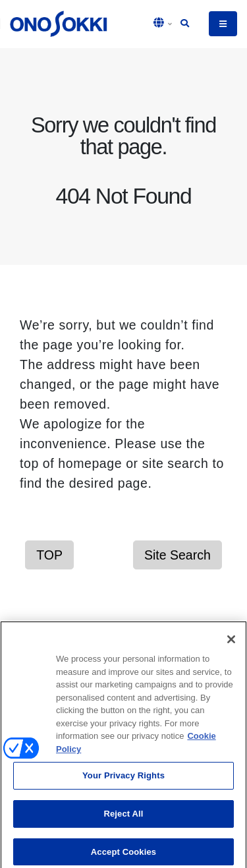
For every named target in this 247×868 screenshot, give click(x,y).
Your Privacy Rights (123, 779)
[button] (164, 24)
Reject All (123, 818)
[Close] (231, 643)
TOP (49, 555)
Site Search (178, 555)
